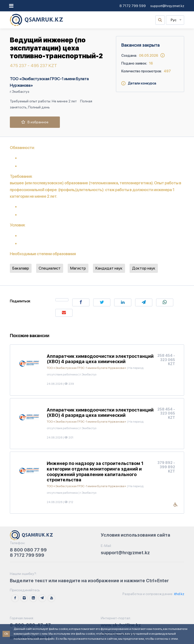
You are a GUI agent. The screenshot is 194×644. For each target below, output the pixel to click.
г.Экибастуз (20, 92)
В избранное (35, 122)
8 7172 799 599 (133, 6)
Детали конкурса (139, 83)
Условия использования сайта (136, 535)
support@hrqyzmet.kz (167, 6)
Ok (6, 634)
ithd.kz (179, 594)
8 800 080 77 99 (28, 550)
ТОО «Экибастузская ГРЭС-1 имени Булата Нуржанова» (49, 82)
